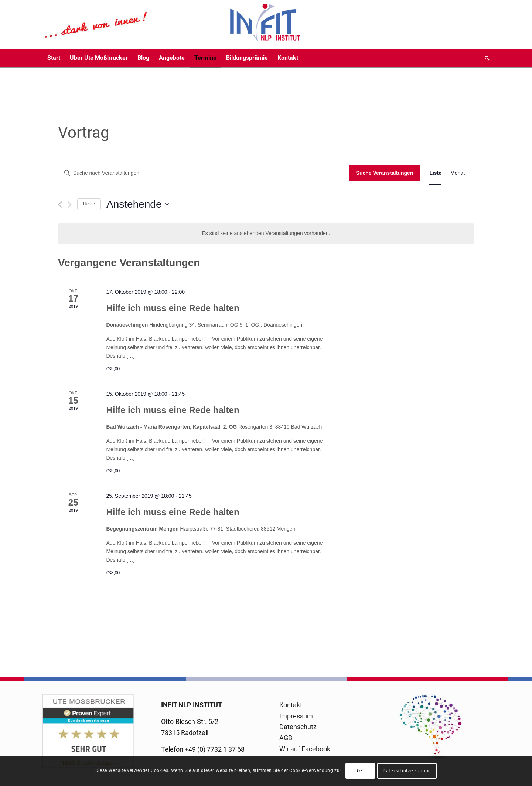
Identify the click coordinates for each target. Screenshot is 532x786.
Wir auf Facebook (305, 749)
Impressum (296, 716)
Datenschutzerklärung (407, 771)
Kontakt (291, 705)
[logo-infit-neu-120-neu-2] (172, 24)
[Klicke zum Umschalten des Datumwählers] (137, 204)
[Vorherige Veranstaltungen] (60, 205)
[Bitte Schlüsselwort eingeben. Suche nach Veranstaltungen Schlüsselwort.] (204, 173)
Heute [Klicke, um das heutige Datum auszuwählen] (89, 204)
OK (360, 771)
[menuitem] (54, 58)
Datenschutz (298, 727)
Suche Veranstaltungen (385, 173)
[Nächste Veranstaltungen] (70, 205)
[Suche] (485, 58)
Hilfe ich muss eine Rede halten (173, 308)
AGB (286, 738)
